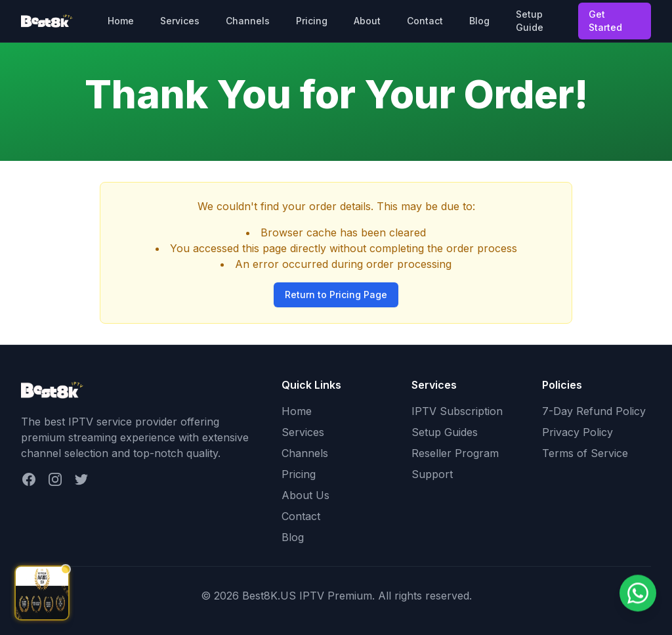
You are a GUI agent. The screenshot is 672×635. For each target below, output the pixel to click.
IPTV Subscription (457, 411)
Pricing (312, 21)
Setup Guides (445, 432)
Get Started (605, 21)
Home (121, 21)
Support (432, 474)
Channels (248, 21)
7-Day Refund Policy (594, 411)
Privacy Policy (577, 432)
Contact (425, 21)
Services (180, 21)
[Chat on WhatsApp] (638, 594)
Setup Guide (530, 21)
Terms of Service (585, 453)
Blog (479, 21)
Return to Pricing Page (336, 295)
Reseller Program (455, 453)
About (367, 21)
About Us (305, 495)
